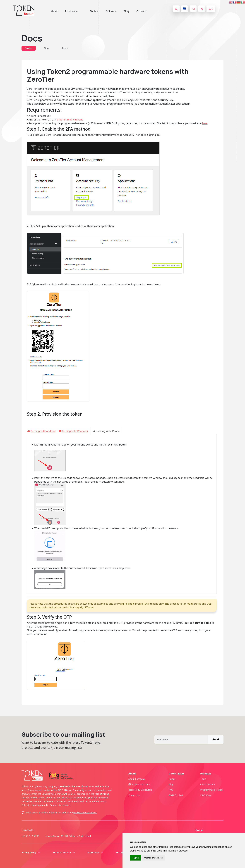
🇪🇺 (185, 8)
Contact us (134, 795)
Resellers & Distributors (140, 790)
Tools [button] (94, 11)
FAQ (171, 790)
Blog (126, 11)
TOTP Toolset (176, 795)
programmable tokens (70, 120)
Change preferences (154, 858)
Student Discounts (139, 784)
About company (137, 779)
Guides (29, 48)
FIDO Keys (206, 795)
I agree (136, 858)
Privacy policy (31, 852)
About (54, 11)
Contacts (142, 11)
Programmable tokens (212, 790)
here (205, 123)
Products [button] (71, 11)
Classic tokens (208, 784)
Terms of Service (64, 852)
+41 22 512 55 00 (30, 836)
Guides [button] (111, 11)
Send (216, 739)
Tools (65, 48)
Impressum (95, 852)
